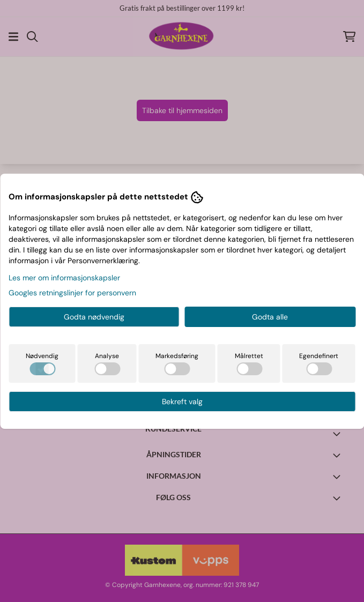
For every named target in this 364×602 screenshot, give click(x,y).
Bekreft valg (182, 402)
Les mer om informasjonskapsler (64, 278)
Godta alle (270, 317)
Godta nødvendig (94, 317)
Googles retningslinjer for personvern (72, 293)
